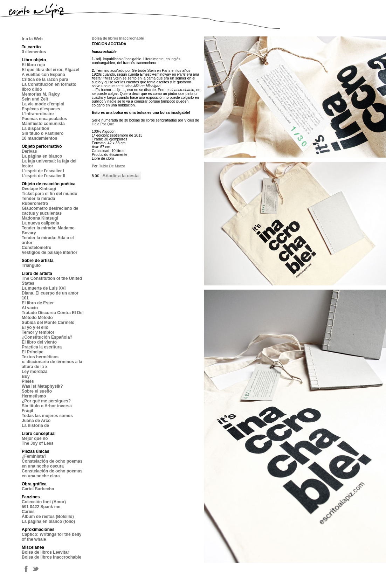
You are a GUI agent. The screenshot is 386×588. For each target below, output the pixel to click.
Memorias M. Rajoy (41, 94)
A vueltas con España (43, 75)
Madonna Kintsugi (40, 218)
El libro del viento (39, 342)
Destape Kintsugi (39, 189)
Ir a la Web (32, 39)
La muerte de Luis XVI (44, 288)
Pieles (28, 381)
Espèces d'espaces (41, 109)
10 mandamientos (39, 138)
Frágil (27, 411)
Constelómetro (37, 248)
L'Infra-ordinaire (38, 114)
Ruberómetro (35, 203)
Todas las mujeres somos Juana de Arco (47, 418)
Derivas (29, 151)
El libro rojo (33, 65)
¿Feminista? (34, 456)
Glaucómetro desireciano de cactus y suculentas (50, 211)
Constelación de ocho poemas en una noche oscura (52, 464)
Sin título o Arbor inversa (47, 406)
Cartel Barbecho (38, 489)
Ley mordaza (35, 372)
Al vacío (30, 308)
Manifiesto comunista (43, 124)
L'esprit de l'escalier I (43, 171)
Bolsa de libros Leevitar (45, 552)
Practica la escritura (42, 347)
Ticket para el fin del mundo (49, 194)
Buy (26, 376)
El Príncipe (33, 352)
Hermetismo (34, 396)
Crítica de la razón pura (45, 79)
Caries (28, 512)
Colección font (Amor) (44, 502)
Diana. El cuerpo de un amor (50, 293)
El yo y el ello (35, 327)
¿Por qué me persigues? (46, 401)
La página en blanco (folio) (48, 521)
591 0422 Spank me (41, 507)
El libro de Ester (38, 303)
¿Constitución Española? (47, 337)
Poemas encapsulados (44, 119)
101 (25, 298)
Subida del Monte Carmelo (48, 323)
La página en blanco (42, 156)
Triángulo (31, 265)
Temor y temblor (38, 332)
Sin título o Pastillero (43, 133)
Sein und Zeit (35, 99)
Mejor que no (35, 438)
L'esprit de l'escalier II (43, 176)
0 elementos (34, 52)
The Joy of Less (38, 443)
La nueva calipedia (40, 223)
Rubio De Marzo (112, 166)
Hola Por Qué (103, 124)
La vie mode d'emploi (43, 104)
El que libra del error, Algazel (50, 70)
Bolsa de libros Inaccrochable (51, 557)
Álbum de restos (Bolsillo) (48, 517)
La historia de (35, 426)
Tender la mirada (38, 199)
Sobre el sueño (37, 391)
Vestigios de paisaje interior (50, 253)
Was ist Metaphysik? (42, 386)
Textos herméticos (40, 357)
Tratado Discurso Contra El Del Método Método (53, 315)
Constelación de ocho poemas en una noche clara (52, 473)
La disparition (36, 129)
